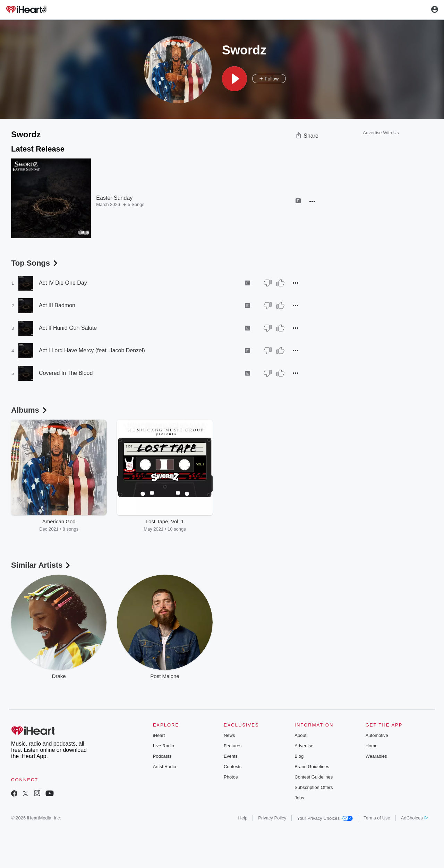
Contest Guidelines (314, 777)
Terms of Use (377, 818)
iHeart (159, 735)
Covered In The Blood (66, 373)
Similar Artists (41, 565)
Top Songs (35, 263)
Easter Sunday (114, 198)
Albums (30, 410)
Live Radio (164, 746)
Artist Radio (165, 767)
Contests (233, 767)
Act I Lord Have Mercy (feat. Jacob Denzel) (92, 350)
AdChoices (414, 818)
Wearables (376, 756)
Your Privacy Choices (325, 818)
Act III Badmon (57, 305)
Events (231, 756)
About (300, 735)
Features (233, 746)
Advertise (304, 746)
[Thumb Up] (280, 283)
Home (372, 746)
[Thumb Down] (268, 283)
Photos (231, 777)
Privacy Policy (272, 818)
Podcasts (162, 756)
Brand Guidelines (312, 767)
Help (243, 818)
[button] (234, 79)
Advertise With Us (381, 133)
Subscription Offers (314, 787)
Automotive (377, 735)
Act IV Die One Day (63, 283)
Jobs (299, 798)
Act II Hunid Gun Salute (68, 328)
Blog (299, 756)
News (229, 735)
